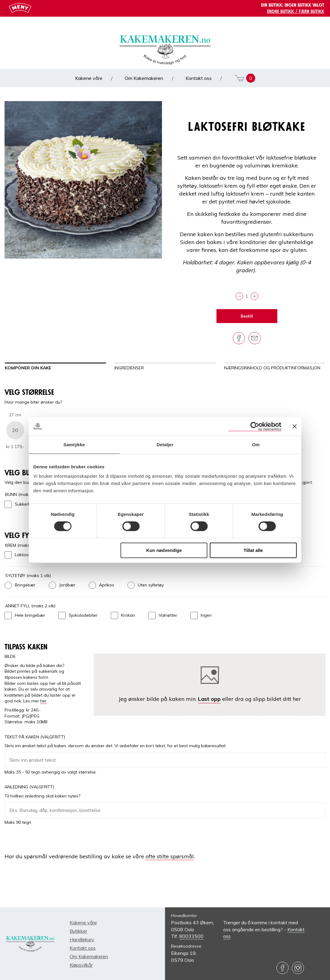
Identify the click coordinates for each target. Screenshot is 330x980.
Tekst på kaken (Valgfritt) (35, 737)
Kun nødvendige (164, 550)
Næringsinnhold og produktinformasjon (272, 368)
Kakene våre (89, 78)
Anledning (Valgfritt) (29, 787)
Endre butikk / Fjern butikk (296, 12)
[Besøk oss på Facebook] (282, 968)
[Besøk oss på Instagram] (298, 968)
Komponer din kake (28, 368)
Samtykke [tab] (74, 445)
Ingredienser (129, 368)
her (43, 701)
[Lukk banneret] (295, 426)
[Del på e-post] (255, 338)
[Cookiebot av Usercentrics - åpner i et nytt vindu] (255, 426)
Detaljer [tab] (165, 445)
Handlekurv (82, 939)
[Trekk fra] (239, 296)
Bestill (247, 316)
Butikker (78, 931)
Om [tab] (256, 445)
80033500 (191, 936)
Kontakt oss (199, 78)
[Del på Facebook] (239, 338)
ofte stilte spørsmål (170, 856)
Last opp (209, 699)
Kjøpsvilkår (81, 965)
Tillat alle (253, 550)
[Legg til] (254, 296)
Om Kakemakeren (145, 78)
